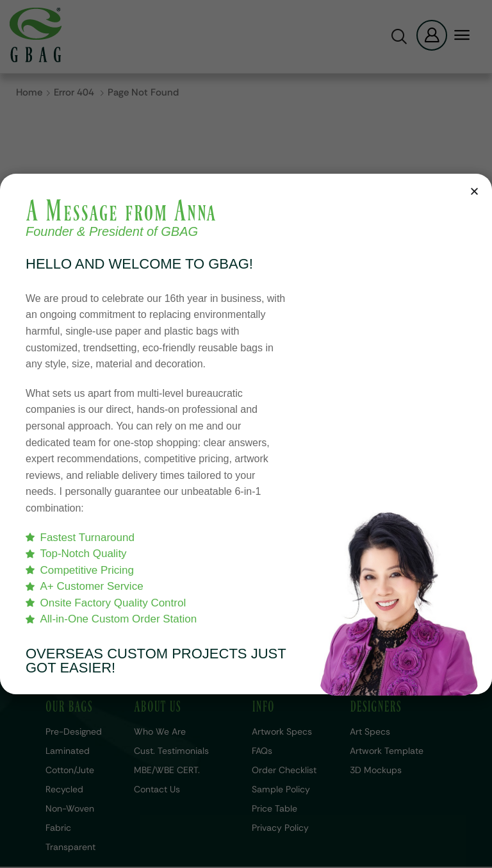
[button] (474, 191)
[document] (246, 434)
